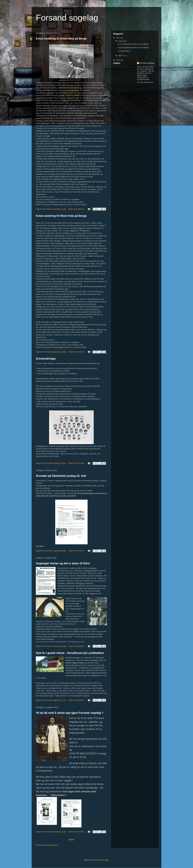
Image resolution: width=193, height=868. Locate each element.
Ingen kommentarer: (77, 209)
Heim (71, 840)
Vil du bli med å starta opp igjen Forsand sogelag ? (70, 713)
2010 (118, 60)
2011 (118, 38)
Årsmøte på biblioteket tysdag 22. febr (61, 476)
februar (121, 55)
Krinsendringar (46, 359)
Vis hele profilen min (145, 82)
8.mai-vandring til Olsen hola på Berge (61, 39)
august (121, 41)
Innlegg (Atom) (52, 845)
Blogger (106, 860)
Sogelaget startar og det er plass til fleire (63, 563)
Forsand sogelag (147, 63)
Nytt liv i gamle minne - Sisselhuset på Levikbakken (70, 653)
